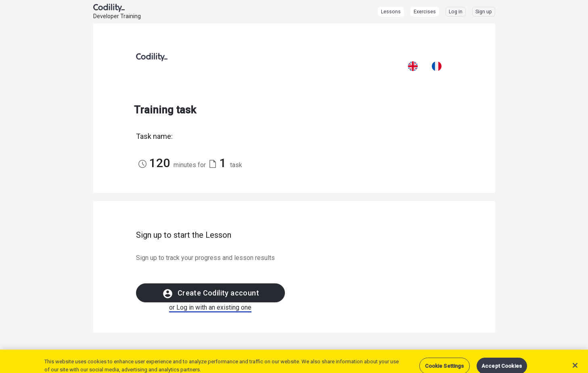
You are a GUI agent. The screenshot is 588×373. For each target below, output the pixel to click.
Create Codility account (210, 294)
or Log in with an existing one (210, 307)
